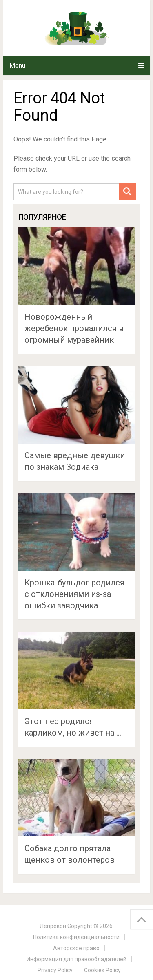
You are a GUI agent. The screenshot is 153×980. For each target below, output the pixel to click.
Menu (17, 66)
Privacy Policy (55, 970)
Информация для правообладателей (76, 959)
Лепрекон (53, 926)
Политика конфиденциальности (76, 937)
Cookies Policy (102, 970)
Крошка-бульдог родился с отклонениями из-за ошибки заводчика (74, 594)
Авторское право (76, 948)
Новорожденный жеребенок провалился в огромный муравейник (74, 328)
